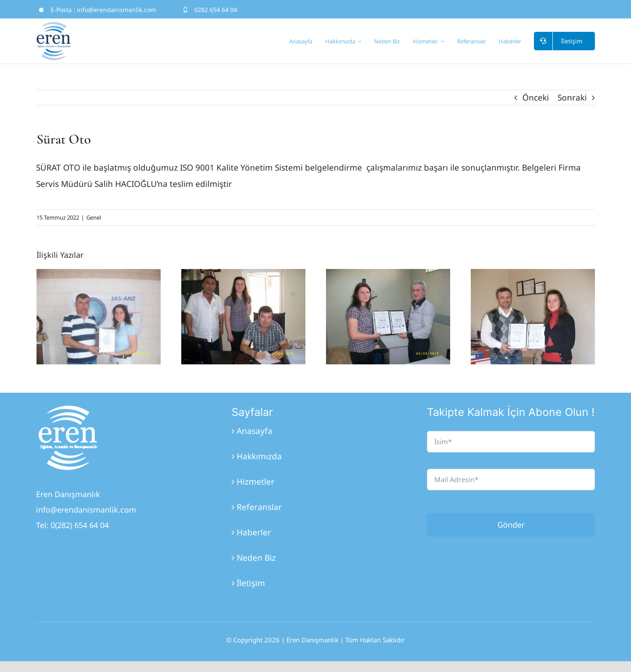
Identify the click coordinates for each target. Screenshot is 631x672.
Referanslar (259, 507)
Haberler (254, 532)
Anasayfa (255, 431)
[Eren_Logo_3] (68, 409)
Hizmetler (256, 482)
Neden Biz (256, 558)
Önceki (536, 98)
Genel (94, 217)
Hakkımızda (259, 456)
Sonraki (572, 98)
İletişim (251, 583)
